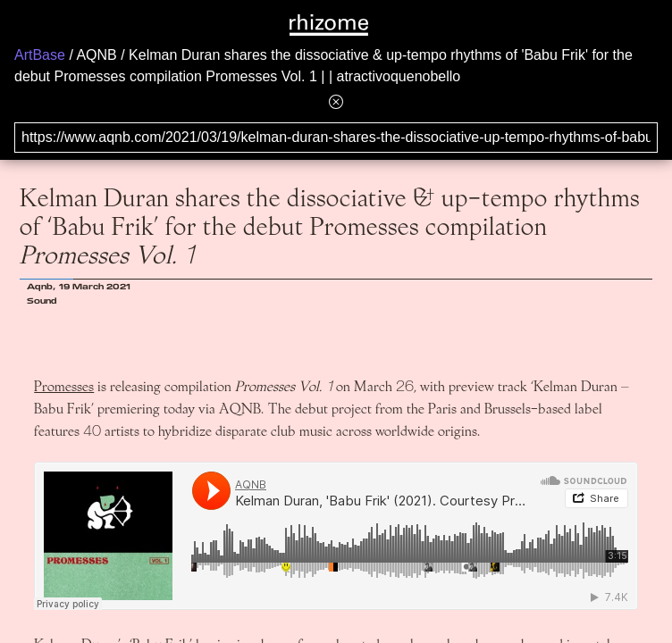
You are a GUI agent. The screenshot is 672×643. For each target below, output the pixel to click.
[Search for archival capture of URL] (336, 138)
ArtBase (40, 55)
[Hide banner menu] (336, 101)
